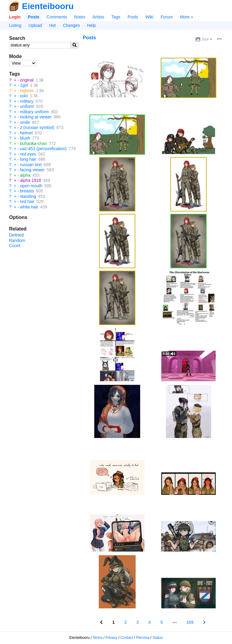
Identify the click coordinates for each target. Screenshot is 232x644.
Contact (127, 638)
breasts (27, 191)
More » (187, 17)
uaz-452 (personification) (43, 149)
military (27, 101)
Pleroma (143, 638)
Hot (53, 25)
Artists (98, 17)
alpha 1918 (30, 180)
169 (190, 622)
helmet (26, 133)
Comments (57, 17)
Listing (15, 25)
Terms (98, 638)
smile (25, 122)
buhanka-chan (33, 143)
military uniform (34, 112)
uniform (27, 106)
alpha (25, 175)
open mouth (31, 186)
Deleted (16, 235)
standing (28, 196)
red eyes (28, 154)
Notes (80, 17)
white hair (29, 207)
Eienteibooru (48, 6)
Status (158, 638)
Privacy (111, 638)
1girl (24, 85)
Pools (133, 17)
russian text (31, 165)
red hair (27, 201)
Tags (116, 17)
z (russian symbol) (37, 127)
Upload (35, 25)
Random (17, 240)
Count (15, 246)
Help (91, 25)
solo (24, 96)
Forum (167, 17)
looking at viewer (36, 117)
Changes (71, 25)
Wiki (149, 17)
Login (15, 17)
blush (25, 138)
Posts (34, 17)
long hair (28, 159)
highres (27, 91)
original (27, 80)
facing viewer (32, 170)
